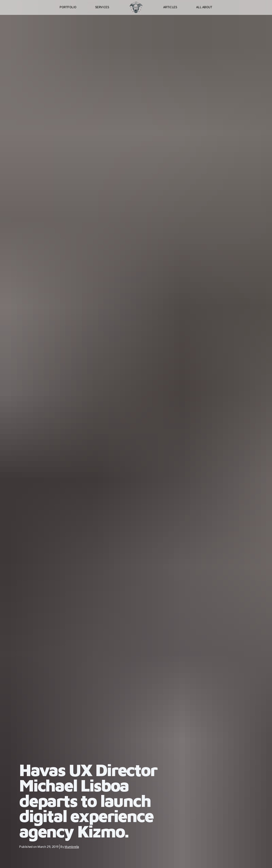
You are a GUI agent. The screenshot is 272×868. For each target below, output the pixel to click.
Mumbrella (73, 847)
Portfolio (68, 7)
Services (102, 7)
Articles (170, 7)
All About (204, 7)
